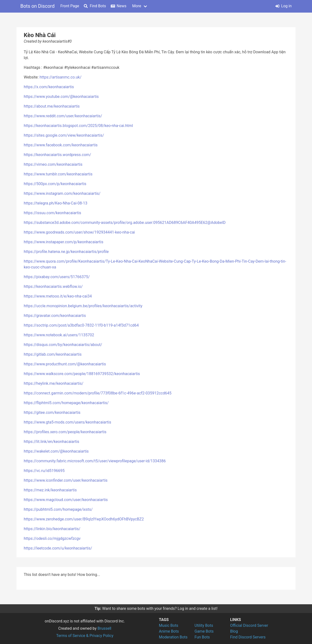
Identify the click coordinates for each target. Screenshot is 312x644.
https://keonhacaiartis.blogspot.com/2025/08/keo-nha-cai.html (78, 126)
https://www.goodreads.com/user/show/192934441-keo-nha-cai (79, 232)
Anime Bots (169, 631)
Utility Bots (204, 625)
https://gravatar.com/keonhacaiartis (55, 316)
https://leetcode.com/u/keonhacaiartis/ (58, 548)
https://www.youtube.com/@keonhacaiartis (61, 97)
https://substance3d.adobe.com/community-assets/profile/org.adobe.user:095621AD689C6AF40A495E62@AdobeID (125, 223)
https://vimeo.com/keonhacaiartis (53, 164)
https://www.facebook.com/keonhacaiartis (61, 145)
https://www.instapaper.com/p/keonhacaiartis (63, 242)
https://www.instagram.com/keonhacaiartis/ (62, 193)
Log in (284, 6)
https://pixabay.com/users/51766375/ (57, 277)
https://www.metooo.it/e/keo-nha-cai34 (58, 296)
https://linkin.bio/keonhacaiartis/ (52, 529)
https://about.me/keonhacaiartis (52, 106)
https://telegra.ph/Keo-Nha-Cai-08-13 (55, 203)
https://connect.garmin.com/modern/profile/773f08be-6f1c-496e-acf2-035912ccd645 (98, 393)
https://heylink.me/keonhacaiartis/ (54, 383)
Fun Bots (202, 637)
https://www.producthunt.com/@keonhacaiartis (65, 364)
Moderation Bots (173, 637)
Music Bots (169, 625)
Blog (234, 631)
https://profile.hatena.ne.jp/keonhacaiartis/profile (66, 252)
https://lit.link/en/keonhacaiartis (51, 442)
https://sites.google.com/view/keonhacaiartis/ (64, 135)
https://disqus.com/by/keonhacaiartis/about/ (63, 345)
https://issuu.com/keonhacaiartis (52, 213)
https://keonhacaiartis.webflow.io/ (53, 287)
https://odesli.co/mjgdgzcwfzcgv (52, 538)
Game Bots (204, 631)
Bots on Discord (37, 6)
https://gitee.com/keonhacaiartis (52, 412)
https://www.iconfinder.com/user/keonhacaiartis (66, 480)
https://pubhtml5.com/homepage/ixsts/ (58, 509)
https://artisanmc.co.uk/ (60, 77)
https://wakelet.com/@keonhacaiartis (56, 451)
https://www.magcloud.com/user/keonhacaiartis (66, 500)
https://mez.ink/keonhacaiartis (50, 490)
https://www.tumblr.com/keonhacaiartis (58, 174)
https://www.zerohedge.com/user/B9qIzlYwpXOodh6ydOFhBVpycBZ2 (84, 519)
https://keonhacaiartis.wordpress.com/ (57, 155)
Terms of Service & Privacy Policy (85, 636)
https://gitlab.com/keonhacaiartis (53, 354)
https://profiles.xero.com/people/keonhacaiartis (65, 432)
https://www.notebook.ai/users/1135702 (59, 335)
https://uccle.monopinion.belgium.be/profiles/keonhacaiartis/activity (83, 306)
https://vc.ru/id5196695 (44, 471)
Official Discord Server (249, 625)
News (119, 6)
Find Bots (95, 6)
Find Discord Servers (248, 637)
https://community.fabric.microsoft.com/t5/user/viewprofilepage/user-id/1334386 (95, 461)
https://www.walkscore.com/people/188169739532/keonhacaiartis (82, 374)
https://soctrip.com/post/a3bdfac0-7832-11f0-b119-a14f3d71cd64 (81, 325)
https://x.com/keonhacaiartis (49, 87)
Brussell (105, 628)
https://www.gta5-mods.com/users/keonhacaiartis (67, 422)
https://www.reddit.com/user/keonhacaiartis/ (63, 116)
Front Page (70, 6)
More (137, 6)
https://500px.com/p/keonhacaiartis (55, 184)
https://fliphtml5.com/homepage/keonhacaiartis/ (66, 403)
